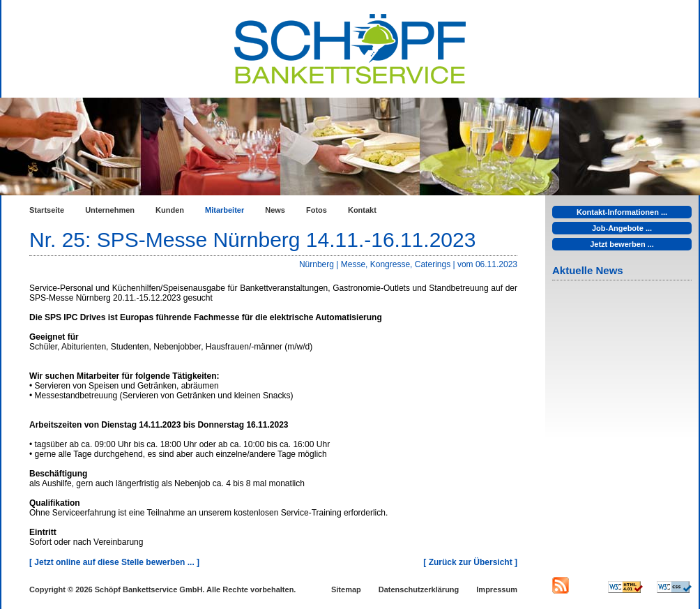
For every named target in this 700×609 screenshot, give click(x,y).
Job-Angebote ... (622, 228)
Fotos (317, 210)
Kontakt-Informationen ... (622, 212)
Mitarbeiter (225, 210)
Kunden (170, 210)
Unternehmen (110, 210)
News (275, 210)
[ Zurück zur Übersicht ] (470, 562)
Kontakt (362, 210)
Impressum (497, 589)
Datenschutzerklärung (419, 589)
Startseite (47, 210)
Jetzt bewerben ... (622, 244)
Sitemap (346, 589)
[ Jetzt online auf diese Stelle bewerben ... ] (114, 562)
